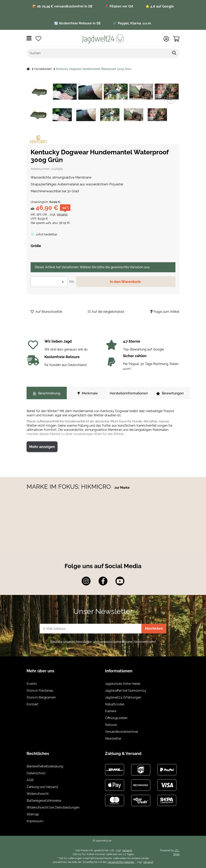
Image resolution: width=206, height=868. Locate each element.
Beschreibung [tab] (47, 393)
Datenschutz (36, 773)
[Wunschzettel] (38, 39)
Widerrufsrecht (38, 794)
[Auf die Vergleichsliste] (171, 88)
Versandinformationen (121, 862)
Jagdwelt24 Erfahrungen (123, 697)
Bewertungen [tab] (170, 393)
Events (32, 684)
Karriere (111, 711)
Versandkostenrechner (122, 732)
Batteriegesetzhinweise (44, 801)
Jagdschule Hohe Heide (123, 684)
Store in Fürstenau (40, 691)
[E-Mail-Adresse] (91, 629)
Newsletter (113, 739)
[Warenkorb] (176, 39)
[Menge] (49, 282)
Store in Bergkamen (41, 697)
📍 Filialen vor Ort (119, 6)
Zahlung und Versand (42, 787)
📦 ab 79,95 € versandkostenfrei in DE (62, 6)
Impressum (35, 821)
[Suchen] (98, 53)
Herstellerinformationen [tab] (129, 393)
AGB (30, 780)
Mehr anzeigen (42, 447)
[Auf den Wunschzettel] (171, 99)
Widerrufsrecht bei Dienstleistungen (53, 807)
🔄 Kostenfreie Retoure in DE (77, 23)
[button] (166, 39)
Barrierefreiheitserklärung (45, 766)
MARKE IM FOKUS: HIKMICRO (70, 487)
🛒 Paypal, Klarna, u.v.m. (132, 23)
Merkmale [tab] (88, 393)
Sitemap (33, 814)
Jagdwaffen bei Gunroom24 (126, 691)
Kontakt (32, 704)
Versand (62, 214)
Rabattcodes (115, 704)
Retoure (111, 725)
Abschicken (154, 628)
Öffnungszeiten (116, 718)
